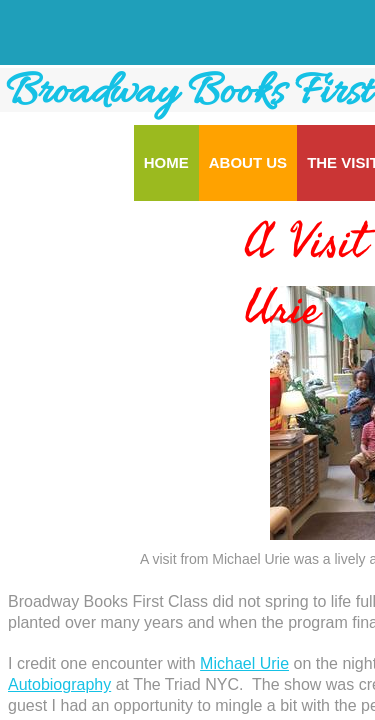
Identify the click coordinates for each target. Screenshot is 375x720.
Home (166, 162)
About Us (248, 162)
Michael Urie (244, 663)
